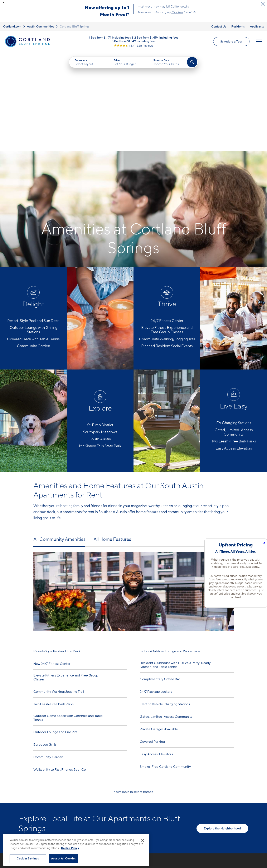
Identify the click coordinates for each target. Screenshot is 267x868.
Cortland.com (12, 26)
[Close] (143, 840)
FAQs (212, 794)
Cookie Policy (70, 848)
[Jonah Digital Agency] (239, 861)
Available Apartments (181, 794)
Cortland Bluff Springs (74, 26)
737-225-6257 (92, 787)
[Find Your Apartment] (192, 62)
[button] (3, 3)
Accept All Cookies (63, 858)
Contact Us (219, 26)
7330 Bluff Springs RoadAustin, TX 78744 (100, 796)
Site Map (152, 864)
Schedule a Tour (231, 41)
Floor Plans (173, 787)
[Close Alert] (263, 4)
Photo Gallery (175, 808)
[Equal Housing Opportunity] (84, 809)
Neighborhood (220, 787)
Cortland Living (176, 823)
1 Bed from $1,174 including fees (110, 37)
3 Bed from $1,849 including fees (134, 41)
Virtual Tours (174, 801)
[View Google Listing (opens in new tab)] (133, 45)
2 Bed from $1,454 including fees (156, 37)
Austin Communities (40, 26)
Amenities (172, 816)
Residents (238, 26)
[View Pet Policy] (116, 809)
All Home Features (112, 440)
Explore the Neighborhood (222, 729)
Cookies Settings (28, 858)
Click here (177, 12)
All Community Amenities (59, 440)
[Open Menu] (259, 41)
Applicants (257, 26)
